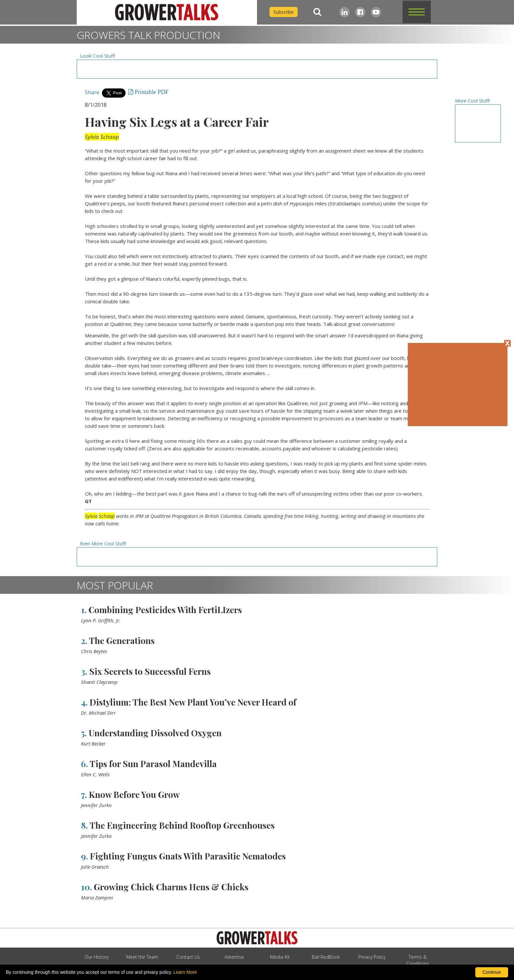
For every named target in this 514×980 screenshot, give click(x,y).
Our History (97, 957)
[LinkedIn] (345, 12)
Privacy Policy (372, 957)
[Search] (317, 12)
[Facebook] (360, 12)
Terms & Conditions (418, 960)
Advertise (234, 957)
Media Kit (280, 957)
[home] (167, 12)
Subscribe (284, 12)
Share (92, 92)
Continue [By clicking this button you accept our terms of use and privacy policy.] (492, 972)
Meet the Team (142, 957)
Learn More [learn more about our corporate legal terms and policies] (185, 972)
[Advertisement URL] (257, 69)
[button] (417, 12)
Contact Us (188, 957)
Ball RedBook (326, 957)
